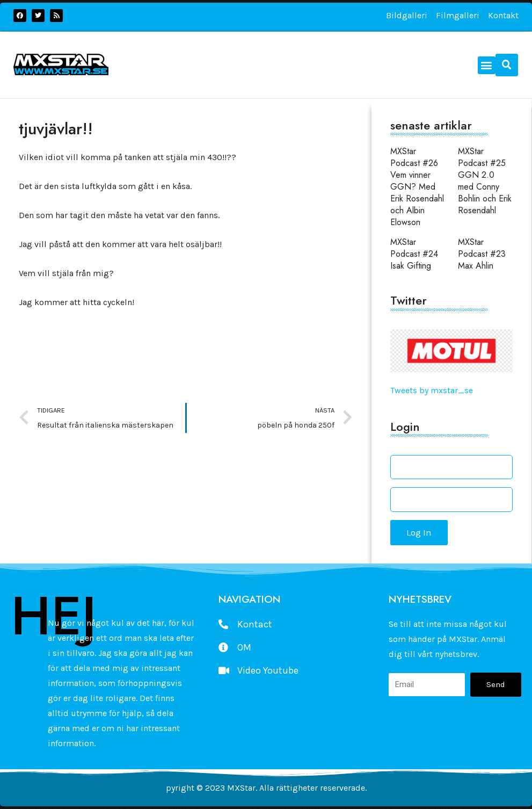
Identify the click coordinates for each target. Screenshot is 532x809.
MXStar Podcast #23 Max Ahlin (482, 254)
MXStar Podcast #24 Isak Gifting (414, 254)
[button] (487, 65)
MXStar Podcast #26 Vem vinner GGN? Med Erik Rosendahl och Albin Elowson (417, 187)
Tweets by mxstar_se (432, 390)
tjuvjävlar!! (56, 129)
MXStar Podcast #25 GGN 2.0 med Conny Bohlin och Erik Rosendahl (485, 181)
